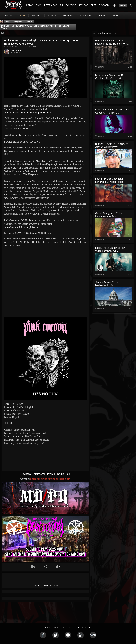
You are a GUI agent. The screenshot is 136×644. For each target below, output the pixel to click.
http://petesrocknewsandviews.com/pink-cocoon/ (27, 113)
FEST (94, 5)
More (117, 15)
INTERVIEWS (51, 5)
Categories (18, 22)
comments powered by (45, 585)
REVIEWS (83, 5)
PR (61, 5)
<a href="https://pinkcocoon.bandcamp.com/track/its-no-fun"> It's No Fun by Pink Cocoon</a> (45, 455)
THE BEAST (17, 50)
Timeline (8, 15)
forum (102, 15)
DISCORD (104, 5)
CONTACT (71, 5)
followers (85, 15)
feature (29, 22)
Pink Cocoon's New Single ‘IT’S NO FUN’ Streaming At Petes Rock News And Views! (35, 27)
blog (22, 15)
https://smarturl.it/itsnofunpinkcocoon (22, 227)
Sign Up (123, 5)
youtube (68, 15)
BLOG (39, 5)
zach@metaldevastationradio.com (50, 479)
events (52, 15)
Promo (51, 474)
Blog (8, 22)
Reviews (26, 474)
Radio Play (64, 474)
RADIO (30, 5)
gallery (36, 15)
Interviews (39, 474)
